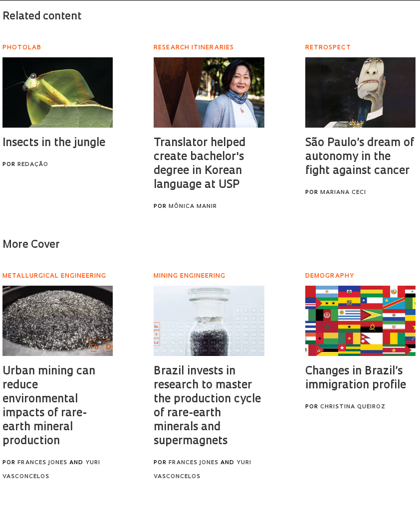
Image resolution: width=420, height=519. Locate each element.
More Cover (31, 245)
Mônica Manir (193, 207)
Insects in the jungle (54, 143)
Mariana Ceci (343, 193)
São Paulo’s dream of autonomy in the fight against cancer (360, 157)
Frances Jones (42, 463)
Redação (33, 165)
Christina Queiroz (353, 407)
